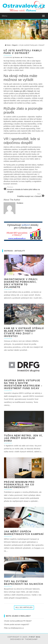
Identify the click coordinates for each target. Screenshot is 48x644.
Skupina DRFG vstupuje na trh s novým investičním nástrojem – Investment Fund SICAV (23, 384)
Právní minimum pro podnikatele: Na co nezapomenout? (19, 485)
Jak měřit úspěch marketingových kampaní (24, 533)
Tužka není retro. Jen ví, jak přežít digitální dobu (23, 438)
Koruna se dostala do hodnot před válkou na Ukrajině (25, 189)
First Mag (35, 637)
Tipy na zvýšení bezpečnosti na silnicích (24, 583)
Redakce (18, 57)
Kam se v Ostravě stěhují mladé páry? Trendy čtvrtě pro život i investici (24, 332)
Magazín (30, 57)
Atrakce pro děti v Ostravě (23, 91)
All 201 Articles (24, 607)
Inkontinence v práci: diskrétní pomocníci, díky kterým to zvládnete (21, 283)
